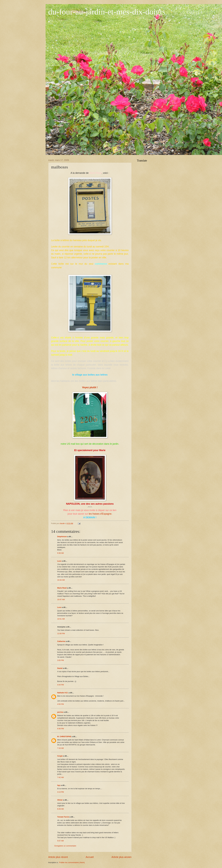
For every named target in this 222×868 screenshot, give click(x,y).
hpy (59, 785)
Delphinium (62, 537)
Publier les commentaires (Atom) (72, 862)
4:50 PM (61, 704)
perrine (60, 712)
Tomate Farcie (63, 817)
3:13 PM (61, 792)
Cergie (60, 756)
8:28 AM (61, 809)
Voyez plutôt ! (90, 387)
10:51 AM (61, 619)
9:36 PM (61, 729)
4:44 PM (61, 685)
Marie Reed (62, 588)
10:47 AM (61, 599)
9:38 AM (61, 553)
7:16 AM (61, 748)
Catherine (61, 641)
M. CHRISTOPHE (64, 737)
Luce (59, 561)
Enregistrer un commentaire (65, 846)
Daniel (60, 668)
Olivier (60, 800)
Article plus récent (58, 857)
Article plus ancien (121, 857)
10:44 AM (61, 580)
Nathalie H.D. (63, 693)
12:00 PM (61, 634)
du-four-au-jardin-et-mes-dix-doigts (107, 12)
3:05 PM (61, 660)
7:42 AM (61, 777)
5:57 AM (61, 841)
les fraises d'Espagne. (100, 514)
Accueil (90, 857)
